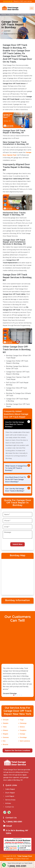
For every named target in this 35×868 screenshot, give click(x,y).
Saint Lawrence (25, 741)
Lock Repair (9, 796)
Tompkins (23, 730)
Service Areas (9, 800)
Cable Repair (9, 789)
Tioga (22, 720)
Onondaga (23, 737)
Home (4, 15)
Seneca (22, 727)
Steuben (6, 723)
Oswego (22, 734)
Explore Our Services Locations (17, 750)
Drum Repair (9, 793)
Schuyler (6, 720)
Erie (4, 741)
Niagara (6, 734)
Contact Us (9, 807)
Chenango (23, 723)
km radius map (17, 577)
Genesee (6, 737)
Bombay (12, 15)
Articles (7, 803)
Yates (5, 727)
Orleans (5, 730)
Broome (6, 744)
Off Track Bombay (24, 15)
